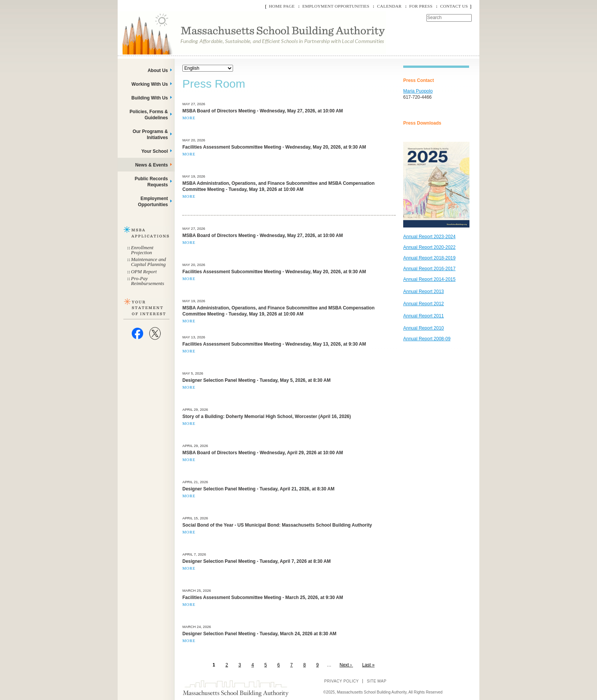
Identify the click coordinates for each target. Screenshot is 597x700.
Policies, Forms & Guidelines (149, 115)
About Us (158, 70)
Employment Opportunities (336, 6)
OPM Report (144, 272)
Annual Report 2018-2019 (429, 258)
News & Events (152, 165)
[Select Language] (208, 68)
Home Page (282, 6)
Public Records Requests (151, 182)
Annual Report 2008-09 (427, 339)
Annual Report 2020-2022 (429, 247)
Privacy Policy (341, 681)
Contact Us (454, 6)
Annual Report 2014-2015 (429, 279)
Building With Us (150, 98)
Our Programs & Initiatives (150, 135)
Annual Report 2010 (424, 328)
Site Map (377, 681)
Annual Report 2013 (424, 292)
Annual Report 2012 (424, 304)
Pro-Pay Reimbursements (148, 281)
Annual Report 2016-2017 (429, 269)
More (189, 118)
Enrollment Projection (142, 250)
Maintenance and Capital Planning (148, 262)
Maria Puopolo (418, 91)
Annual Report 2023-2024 (429, 237)
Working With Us (150, 84)
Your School (155, 151)
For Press (421, 6)
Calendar (389, 6)
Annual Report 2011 (424, 316)
